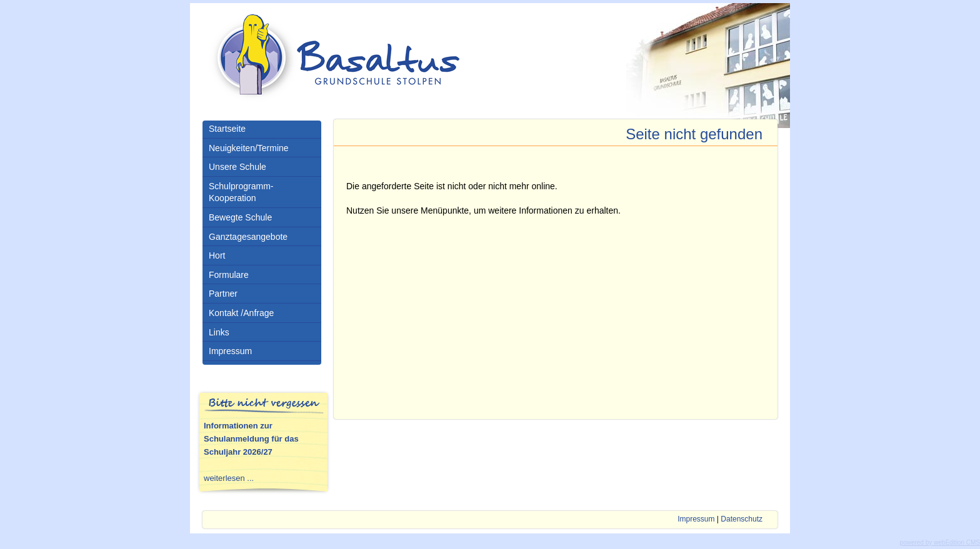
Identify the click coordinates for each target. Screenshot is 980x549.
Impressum (230, 351)
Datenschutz (742, 519)
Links (219, 332)
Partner (223, 294)
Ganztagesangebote (248, 237)
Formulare (229, 275)
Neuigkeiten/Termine (249, 148)
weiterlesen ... (229, 478)
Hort (217, 255)
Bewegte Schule (240, 217)
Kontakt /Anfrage (241, 313)
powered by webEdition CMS (940, 542)
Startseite (227, 129)
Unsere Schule (237, 167)
